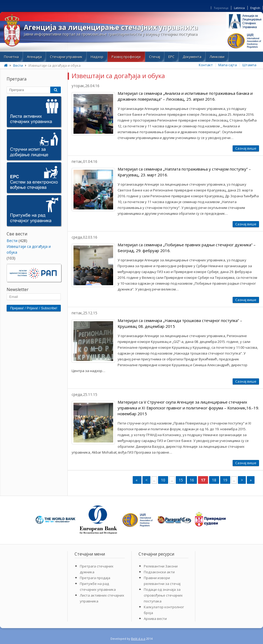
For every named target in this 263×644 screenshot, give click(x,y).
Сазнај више (246, 148)
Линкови (217, 57)
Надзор (97, 57)
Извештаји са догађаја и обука (29, 249)
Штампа (249, 65)
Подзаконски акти (159, 572)
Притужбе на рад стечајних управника (98, 587)
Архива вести (155, 619)
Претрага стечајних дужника (97, 569)
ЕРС (171, 57)
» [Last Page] (251, 480)
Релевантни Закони (161, 566)
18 (214, 480)
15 (181, 480)
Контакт (206, 65)
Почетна (11, 57)
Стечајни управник (66, 57)
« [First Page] (137, 480)
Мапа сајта (228, 65)
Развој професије (126, 57)
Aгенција (34, 57)
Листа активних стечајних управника (102, 598)
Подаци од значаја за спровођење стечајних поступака (163, 595)
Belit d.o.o (138, 639)
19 (225, 480)
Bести (18, 65)
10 (163, 480)
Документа (192, 57)
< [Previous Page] (146, 480)
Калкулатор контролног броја (164, 610)
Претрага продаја (95, 578)
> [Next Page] (242, 480)
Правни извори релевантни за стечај (162, 581)
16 (192, 480)
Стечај (155, 57)
